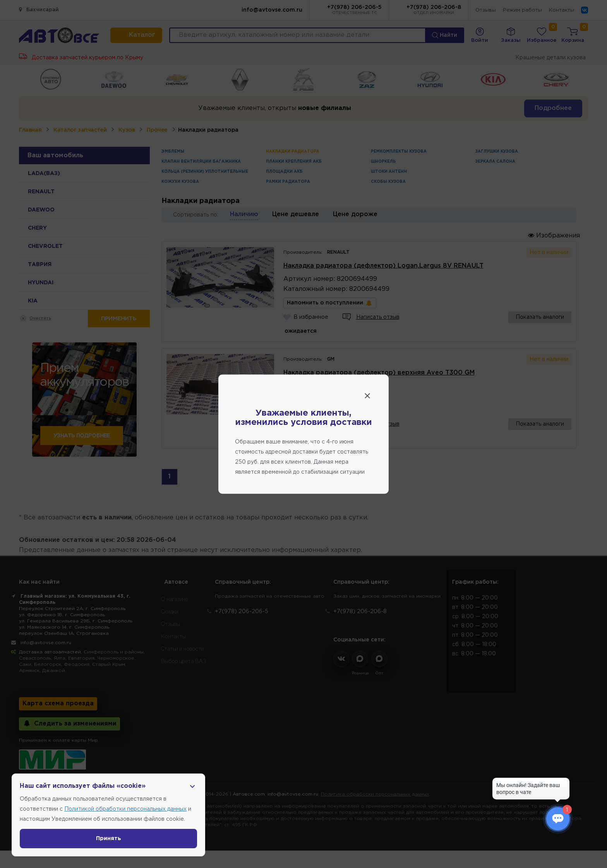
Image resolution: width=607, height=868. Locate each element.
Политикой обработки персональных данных (125, 809)
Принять (109, 839)
